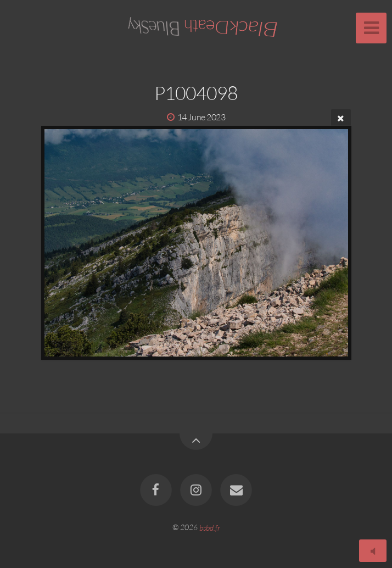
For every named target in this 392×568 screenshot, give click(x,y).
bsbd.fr (210, 527)
